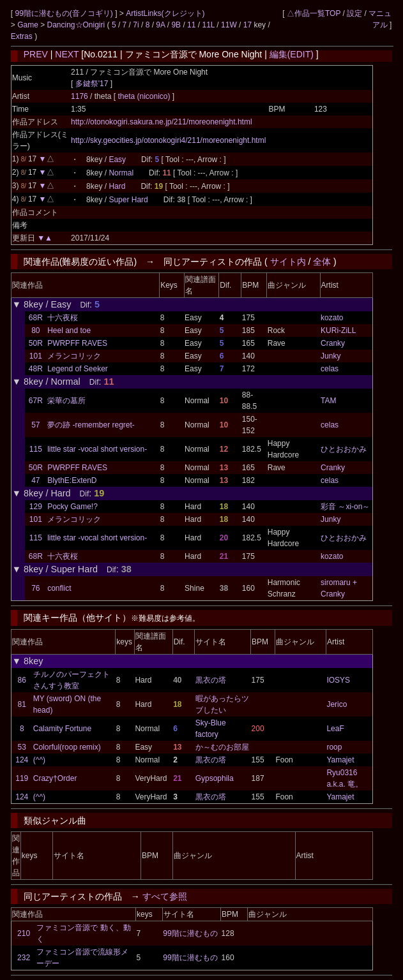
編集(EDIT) (292, 54)
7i (136, 25)
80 (35, 330)
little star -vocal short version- (97, 449)
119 (22, 778)
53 (22, 747)
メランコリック (74, 356)
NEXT (67, 54)
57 (35, 425)
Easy (117, 160)
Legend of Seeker (78, 369)
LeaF (335, 729)
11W (229, 25)
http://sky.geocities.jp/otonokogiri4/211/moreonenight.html (168, 140)
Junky (331, 356)
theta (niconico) (145, 96)
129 (36, 507)
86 (22, 680)
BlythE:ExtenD (72, 480)
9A (160, 25)
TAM (328, 401)
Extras (22, 36)
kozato (332, 318)
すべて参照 (165, 896)
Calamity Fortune (62, 729)
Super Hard (128, 200)
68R (36, 318)
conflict (59, 588)
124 (22, 760)
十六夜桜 (63, 318)
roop (334, 747)
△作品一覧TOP (314, 13)
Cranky (333, 343)
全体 (322, 262)
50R (36, 343)
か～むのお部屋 (222, 747)
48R (36, 369)
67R (36, 401)
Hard (117, 186)
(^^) (39, 760)
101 (36, 356)
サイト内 (288, 262)
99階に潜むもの (190, 933)
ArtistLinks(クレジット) (165, 13)
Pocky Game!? (72, 507)
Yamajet (340, 760)
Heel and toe (69, 330)
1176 (80, 96)
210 (24, 933)
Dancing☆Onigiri (77, 25)
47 (35, 480)
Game (29, 25)
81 (22, 704)
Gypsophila (215, 778)
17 (247, 25)
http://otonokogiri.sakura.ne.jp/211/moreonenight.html (162, 122)
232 (24, 958)
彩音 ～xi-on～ (345, 507)
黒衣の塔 (211, 680)
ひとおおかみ (344, 449)
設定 (354, 13)
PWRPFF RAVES (77, 343)
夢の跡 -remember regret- (91, 425)
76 (35, 588)
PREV (36, 54)
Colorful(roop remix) (67, 747)
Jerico (337, 704)
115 (36, 449)
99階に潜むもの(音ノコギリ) (65, 13)
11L (208, 25)
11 (191, 25)
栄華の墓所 (66, 401)
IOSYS (338, 680)
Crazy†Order (55, 778)
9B (176, 25)
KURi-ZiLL (338, 330)
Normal (121, 173)
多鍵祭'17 (92, 84)
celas (330, 369)
